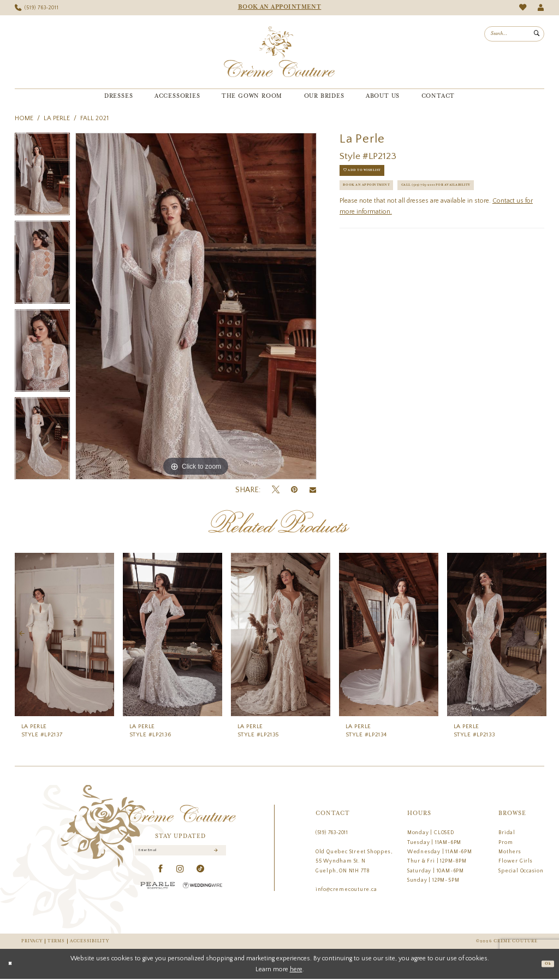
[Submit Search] (537, 34)
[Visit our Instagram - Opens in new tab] (180, 875)
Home (24, 118)
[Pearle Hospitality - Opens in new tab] (158, 891)
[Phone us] (37, 8)
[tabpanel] (42, 177)
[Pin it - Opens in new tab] (294, 490)
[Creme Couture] (279, 52)
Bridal (507, 833)
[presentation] (64, 634)
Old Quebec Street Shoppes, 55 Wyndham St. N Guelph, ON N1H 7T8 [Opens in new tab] (354, 861)
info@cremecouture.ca (346, 889)
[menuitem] (37, 8)
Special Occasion (521, 871)
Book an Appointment (380, 197)
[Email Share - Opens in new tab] (313, 490)
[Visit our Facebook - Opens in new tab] (161, 875)
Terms (56, 941)
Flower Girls (515, 861)
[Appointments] (279, 8)
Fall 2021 (94, 118)
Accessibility (89, 941)
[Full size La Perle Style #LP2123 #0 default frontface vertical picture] (196, 306)
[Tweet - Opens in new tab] (276, 490)
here (296, 970)
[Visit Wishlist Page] (523, 7)
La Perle (57, 118)
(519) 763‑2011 (332, 833)
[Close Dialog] (13, 965)
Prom (506, 842)
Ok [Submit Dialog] (545, 965)
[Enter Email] (181, 853)
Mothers (510, 852)
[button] (541, 8)
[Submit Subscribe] (215, 853)
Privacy (32, 941)
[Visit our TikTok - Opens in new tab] (201, 875)
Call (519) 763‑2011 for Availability (400, 219)
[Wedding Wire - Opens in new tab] (203, 891)
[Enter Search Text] (514, 34)
